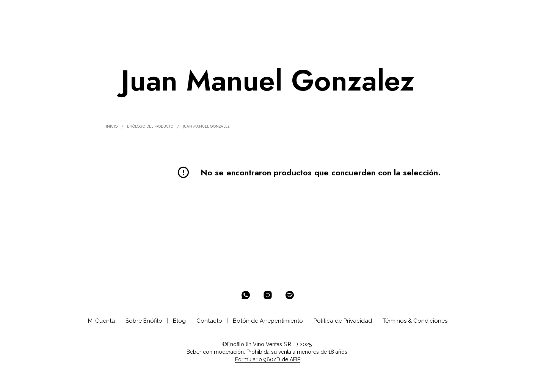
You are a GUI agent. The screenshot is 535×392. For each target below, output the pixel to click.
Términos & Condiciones (415, 321)
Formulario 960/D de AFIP (268, 360)
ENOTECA (122, 12)
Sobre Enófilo (144, 321)
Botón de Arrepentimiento (268, 321)
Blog (179, 321)
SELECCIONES (168, 12)
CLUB (208, 12)
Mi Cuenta (101, 321)
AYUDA (268, 12)
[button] (481, 12)
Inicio (112, 126)
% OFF (89, 12)
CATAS (240, 12)
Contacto (209, 321)
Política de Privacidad (343, 321)
